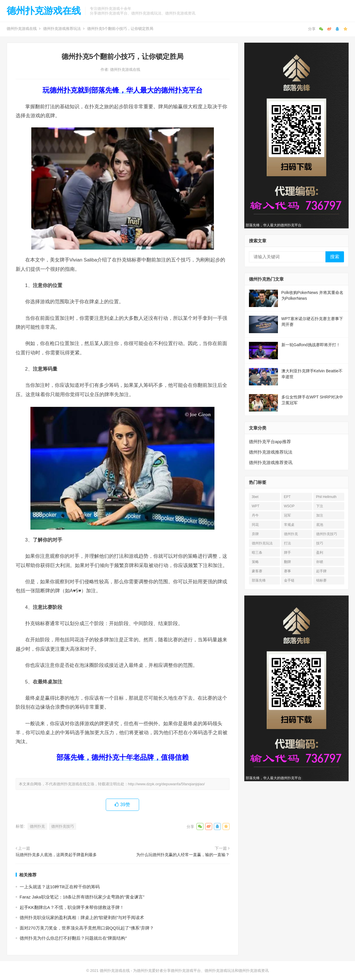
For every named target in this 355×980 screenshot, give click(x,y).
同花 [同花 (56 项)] (255, 525)
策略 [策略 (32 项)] (255, 562)
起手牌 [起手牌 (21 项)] (321, 571)
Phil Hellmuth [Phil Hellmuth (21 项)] (326, 497)
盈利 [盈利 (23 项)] (320, 553)
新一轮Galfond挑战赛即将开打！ (311, 345)
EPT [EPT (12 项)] (287, 497)
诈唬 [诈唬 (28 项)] (320, 562)
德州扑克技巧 (63, 826)
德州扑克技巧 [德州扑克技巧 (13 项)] (327, 534)
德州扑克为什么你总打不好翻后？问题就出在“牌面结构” (73, 938)
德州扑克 (37, 826)
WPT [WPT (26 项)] (256, 506)
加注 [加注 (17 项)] (320, 515)
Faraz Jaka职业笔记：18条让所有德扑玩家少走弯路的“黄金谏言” (82, 897)
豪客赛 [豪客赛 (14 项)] (257, 571)
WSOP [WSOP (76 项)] (289, 506)
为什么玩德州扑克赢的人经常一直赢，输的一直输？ (183, 855)
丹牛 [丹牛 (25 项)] (255, 515)
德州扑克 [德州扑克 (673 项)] (291, 534)
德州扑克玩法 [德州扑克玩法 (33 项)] (262, 543)
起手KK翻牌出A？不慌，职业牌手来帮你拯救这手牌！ (72, 907)
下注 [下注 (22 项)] (320, 506)
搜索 (335, 257)
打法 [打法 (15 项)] (287, 543)
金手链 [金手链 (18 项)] (289, 580)
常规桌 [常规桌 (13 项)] (289, 525)
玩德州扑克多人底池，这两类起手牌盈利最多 (56, 855)
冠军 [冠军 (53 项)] (287, 515)
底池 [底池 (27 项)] (320, 525)
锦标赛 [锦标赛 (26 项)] (321, 580)
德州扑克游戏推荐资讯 (271, 462)
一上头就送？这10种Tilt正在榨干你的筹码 (60, 887)
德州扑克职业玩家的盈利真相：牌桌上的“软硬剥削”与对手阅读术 (82, 917)
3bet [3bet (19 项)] (255, 497)
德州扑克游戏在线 (44, 11)
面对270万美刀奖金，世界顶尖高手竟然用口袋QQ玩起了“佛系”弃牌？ (87, 928)
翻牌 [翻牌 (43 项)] (287, 562)
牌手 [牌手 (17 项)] (287, 553)
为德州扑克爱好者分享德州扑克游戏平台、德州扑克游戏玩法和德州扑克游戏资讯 (201, 971)
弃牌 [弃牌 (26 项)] (255, 534)
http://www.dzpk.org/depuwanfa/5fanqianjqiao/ (166, 784)
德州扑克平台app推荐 (270, 442)
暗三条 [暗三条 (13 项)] (257, 553)
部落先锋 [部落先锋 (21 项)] (259, 580)
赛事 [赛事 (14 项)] (287, 571)
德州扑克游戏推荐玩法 (62, 29)
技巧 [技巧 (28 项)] (320, 543)
